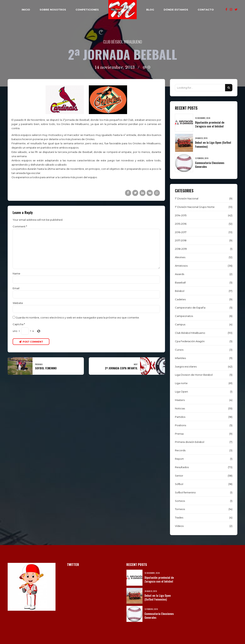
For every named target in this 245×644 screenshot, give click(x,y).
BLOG (150, 10)
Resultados (182, 467)
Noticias (180, 408)
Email (16, 288)
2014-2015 (181, 215)
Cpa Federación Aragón (190, 341)
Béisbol (180, 291)
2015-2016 (181, 224)
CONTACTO (206, 10)
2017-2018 (181, 240)
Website (18, 303)
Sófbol (179, 484)
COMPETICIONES (87, 10)
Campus (180, 324)
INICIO (26, 10)
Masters (180, 400)
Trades (179, 517)
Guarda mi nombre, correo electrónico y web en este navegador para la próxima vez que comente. (78, 318)
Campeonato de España (190, 308)
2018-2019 (181, 249)
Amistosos (181, 266)
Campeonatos (184, 316)
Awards (180, 274)
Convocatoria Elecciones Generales (210, 165)
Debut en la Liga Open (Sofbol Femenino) (213, 144)
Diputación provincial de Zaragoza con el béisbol (210, 124)
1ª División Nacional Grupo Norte (195, 207)
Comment (20, 226)
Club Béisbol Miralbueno (123, 42)
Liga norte (181, 383)
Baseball (180, 282)
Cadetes (180, 299)
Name (16, 273)
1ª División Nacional (187, 198)
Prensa (179, 434)
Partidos (180, 417)
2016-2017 (181, 232)
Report (179, 459)
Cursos (179, 350)
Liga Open (181, 392)
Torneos (180, 509)
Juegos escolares (186, 366)
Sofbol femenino (185, 492)
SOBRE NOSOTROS (53, 10)
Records (180, 450)
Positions (180, 425)
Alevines (180, 257)
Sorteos (180, 501)
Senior (179, 476)
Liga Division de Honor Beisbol (194, 375)
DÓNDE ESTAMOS (176, 10)
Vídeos (179, 526)
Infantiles (180, 358)
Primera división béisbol (190, 442)
